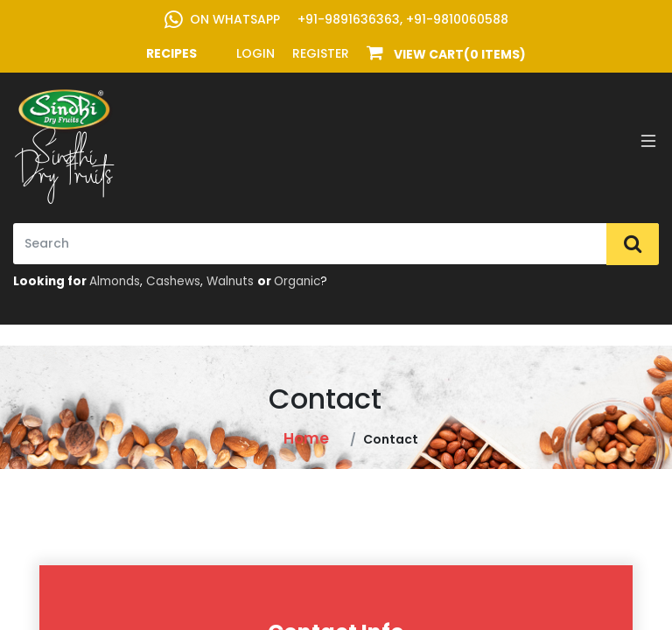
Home (306, 438)
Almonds (115, 281)
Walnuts (230, 281)
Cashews (173, 281)
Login (255, 53)
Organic (297, 281)
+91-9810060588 (457, 19)
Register (321, 53)
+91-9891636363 (349, 19)
